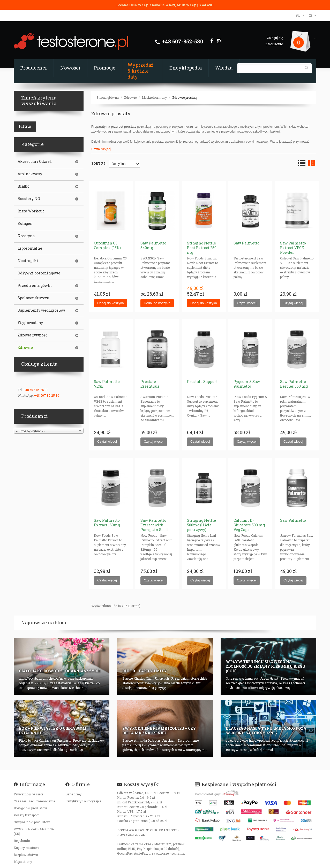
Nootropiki (28, 261)
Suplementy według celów (41, 310)
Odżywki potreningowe (39, 273)
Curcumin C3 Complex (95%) (107, 245)
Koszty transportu (27, 815)
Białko (24, 186)
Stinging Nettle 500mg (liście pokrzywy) (201, 525)
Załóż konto (274, 44)
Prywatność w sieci (28, 794)
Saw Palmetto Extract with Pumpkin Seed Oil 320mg (154, 527)
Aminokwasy (30, 174)
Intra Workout (31, 211)
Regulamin (22, 841)
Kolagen (25, 224)
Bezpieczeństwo (26, 855)
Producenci (33, 68)
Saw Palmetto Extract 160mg (107, 523)
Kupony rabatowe (27, 848)
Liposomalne (30, 248)
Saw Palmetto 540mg (153, 245)
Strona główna (108, 97)
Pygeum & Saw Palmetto (247, 384)
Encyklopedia (186, 68)
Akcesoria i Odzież (35, 162)
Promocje (105, 68)
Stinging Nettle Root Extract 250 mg (202, 248)
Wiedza (224, 68)
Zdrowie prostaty (185, 97)
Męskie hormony (154, 97)
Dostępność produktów (30, 808)
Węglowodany (30, 323)
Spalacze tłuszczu (33, 298)
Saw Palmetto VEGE (107, 384)
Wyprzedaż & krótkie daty (140, 71)
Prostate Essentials (150, 384)
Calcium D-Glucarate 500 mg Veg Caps (249, 525)
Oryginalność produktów (32, 822)
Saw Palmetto (246, 243)
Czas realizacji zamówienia (34, 801)
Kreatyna (26, 236)
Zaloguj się (275, 38)
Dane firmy (73, 794)
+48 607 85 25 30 (36, 390)
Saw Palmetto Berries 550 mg (294, 384)
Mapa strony (23, 862)
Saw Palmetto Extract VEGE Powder (293, 248)
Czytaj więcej (101, 149)
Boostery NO (29, 199)
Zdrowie (130, 97)
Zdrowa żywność (32, 335)
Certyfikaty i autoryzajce (83, 801)
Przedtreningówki (35, 286)
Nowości (70, 68)
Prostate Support (202, 382)
